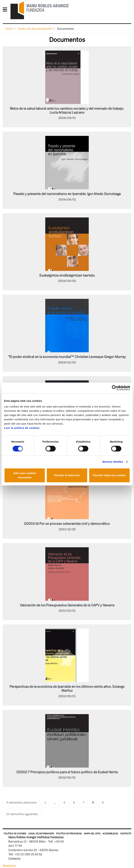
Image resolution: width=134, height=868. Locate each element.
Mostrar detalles (113, 462)
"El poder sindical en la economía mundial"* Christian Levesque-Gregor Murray (67, 357)
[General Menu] (6, 10)
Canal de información (41, 834)
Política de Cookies (15, 834)
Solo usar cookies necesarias (24, 475)
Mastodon (9, 866)
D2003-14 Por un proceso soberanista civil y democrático (67, 524)
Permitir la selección (67, 475)
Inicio (9, 29)
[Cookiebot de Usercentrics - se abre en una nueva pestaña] (114, 388)
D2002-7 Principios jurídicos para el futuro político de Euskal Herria (67, 772)
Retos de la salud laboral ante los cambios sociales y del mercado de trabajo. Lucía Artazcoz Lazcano (67, 111)
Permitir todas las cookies (109, 475)
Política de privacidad (69, 834)
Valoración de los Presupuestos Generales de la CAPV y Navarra (67, 605)
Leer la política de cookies (22, 428)
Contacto (126, 834)
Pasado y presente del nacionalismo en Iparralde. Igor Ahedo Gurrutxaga (67, 194)
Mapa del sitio (92, 834)
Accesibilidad (110, 834)
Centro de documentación (35, 29)
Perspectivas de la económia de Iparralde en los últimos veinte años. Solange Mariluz (67, 689)
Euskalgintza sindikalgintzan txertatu (67, 276)
